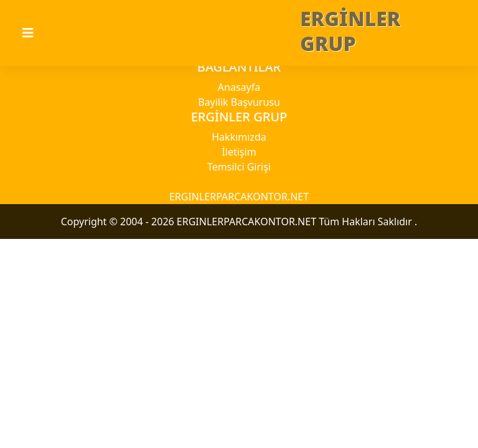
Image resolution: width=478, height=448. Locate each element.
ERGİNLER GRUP (350, 31)
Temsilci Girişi (239, 167)
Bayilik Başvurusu (239, 102)
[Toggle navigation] (35, 33)
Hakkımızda (239, 137)
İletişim (239, 152)
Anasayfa (239, 87)
